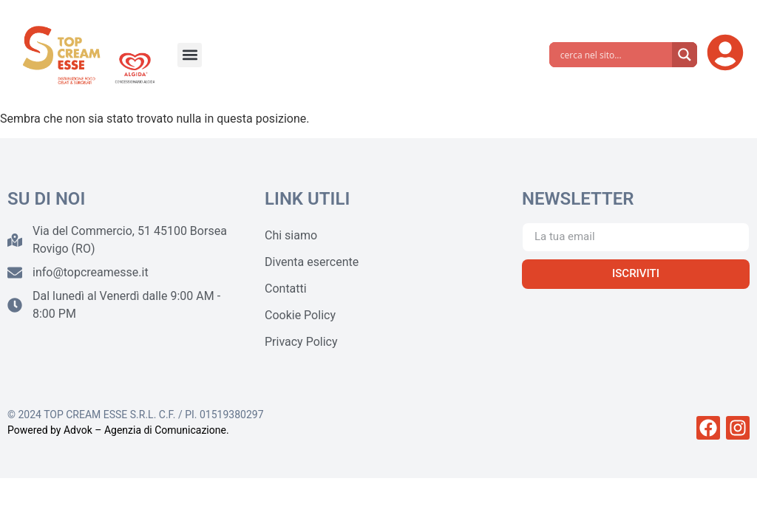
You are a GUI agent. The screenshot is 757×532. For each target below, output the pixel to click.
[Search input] (614, 55)
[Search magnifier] (685, 55)
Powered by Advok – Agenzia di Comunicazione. (118, 430)
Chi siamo (291, 235)
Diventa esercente (312, 262)
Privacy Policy (301, 342)
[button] (190, 55)
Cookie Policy (300, 315)
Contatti (286, 289)
